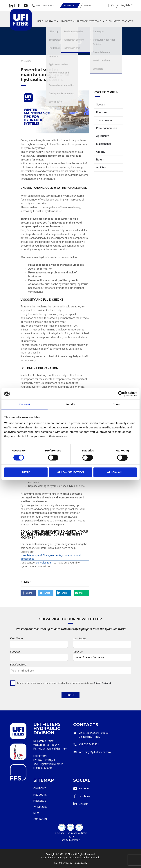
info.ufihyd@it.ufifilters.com (95, 752)
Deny (26, 472)
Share (29, 593)
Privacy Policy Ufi (103, 683)
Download (70, 5)
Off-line (101, 152)
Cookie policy (80, 863)
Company (40, 788)
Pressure (101, 112)
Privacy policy (65, 858)
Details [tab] (70, 404)
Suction (101, 105)
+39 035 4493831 (89, 744)
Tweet (47, 593)
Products (40, 795)
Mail (81, 593)
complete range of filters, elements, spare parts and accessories (51, 557)
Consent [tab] (25, 404)
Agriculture (103, 136)
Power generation (107, 128)
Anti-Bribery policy (63, 863)
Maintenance (104, 144)
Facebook (84, 796)
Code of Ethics (49, 858)
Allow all (115, 472)
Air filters (101, 167)
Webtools (40, 807)
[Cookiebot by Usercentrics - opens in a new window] (121, 394)
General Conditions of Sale (87, 858)
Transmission (104, 120)
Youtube (84, 788)
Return (100, 160)
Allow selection (70, 472)
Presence (40, 801)
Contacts (40, 819)
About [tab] (117, 404)
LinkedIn (84, 804)
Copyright (50, 854)
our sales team (45, 563)
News (37, 813)
